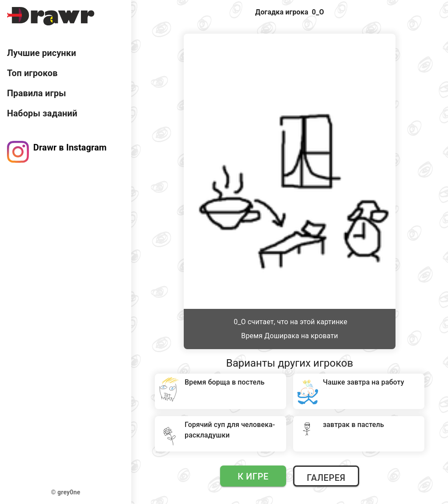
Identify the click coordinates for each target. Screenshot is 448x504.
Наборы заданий (42, 113)
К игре (253, 476)
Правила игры (37, 93)
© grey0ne (66, 492)
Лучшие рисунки (42, 53)
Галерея (326, 478)
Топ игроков (32, 73)
